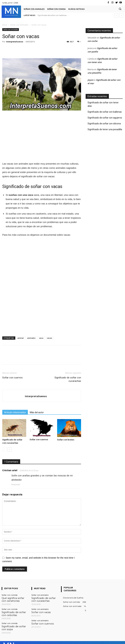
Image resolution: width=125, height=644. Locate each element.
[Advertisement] (42, 138)
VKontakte (103, 639)
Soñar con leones (66, 440)
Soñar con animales (19, 25)
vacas (49, 338)
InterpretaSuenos (15, 42)
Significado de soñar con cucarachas (68, 379)
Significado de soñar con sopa (14, 623)
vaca (41, 338)
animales (31, 338)
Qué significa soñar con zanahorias (12, 599)
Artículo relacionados (15, 412)
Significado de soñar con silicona (104, 124)
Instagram (85, 639)
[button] (120, 9)
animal (21, 338)
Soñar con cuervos (12, 378)
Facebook (67, 639)
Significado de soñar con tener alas (103, 104)
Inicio (5, 25)
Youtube (120, 639)
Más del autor (37, 412)
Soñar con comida (10, 595)
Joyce (90, 80)
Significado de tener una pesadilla (105, 129)
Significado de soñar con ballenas (52, 15)
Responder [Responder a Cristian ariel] (16, 485)
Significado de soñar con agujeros (105, 118)
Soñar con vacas (38, 610)
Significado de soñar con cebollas (12, 612)
